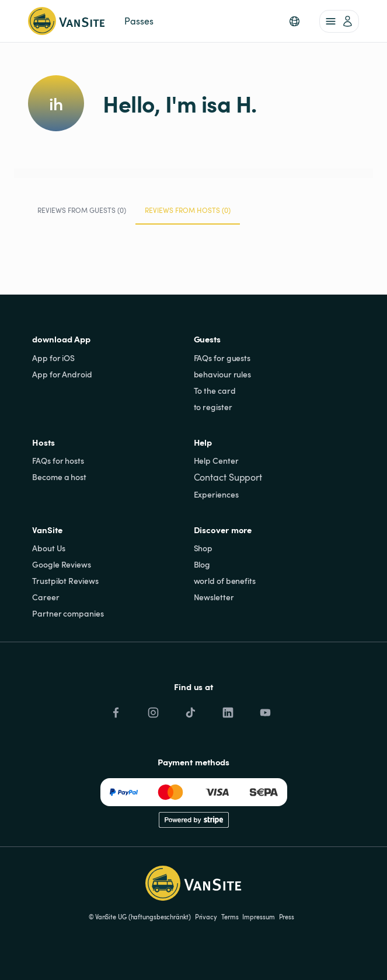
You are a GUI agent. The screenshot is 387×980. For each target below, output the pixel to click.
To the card (215, 391)
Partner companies (68, 613)
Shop (203, 548)
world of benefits (225, 581)
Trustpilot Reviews (65, 581)
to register (213, 407)
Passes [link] (139, 21)
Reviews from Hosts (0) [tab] (188, 215)
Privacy (206, 917)
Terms (230, 917)
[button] (294, 21)
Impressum (258, 917)
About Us (48, 548)
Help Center (216, 461)
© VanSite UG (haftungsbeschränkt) (140, 917)
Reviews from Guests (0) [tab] (82, 210)
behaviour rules (223, 374)
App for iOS (53, 358)
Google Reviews (62, 564)
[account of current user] (339, 21)
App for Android (62, 374)
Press (287, 917)
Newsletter (214, 597)
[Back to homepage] (66, 21)
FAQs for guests (222, 358)
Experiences (216, 494)
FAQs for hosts (58, 461)
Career (46, 597)
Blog (202, 564)
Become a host (59, 477)
